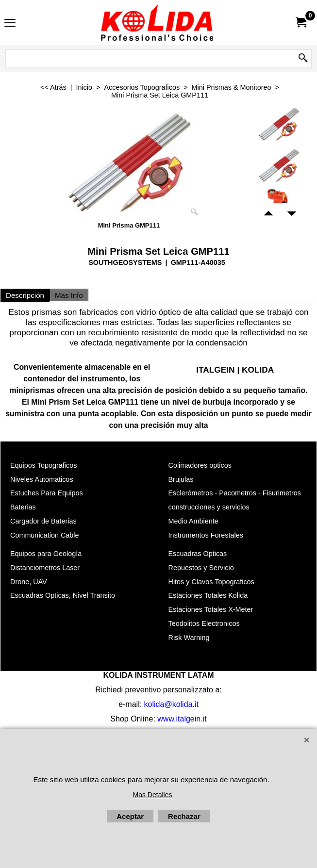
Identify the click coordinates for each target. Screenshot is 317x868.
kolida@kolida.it (171, 704)
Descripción (25, 295)
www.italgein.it (182, 719)
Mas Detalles (153, 795)
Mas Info (69, 295)
